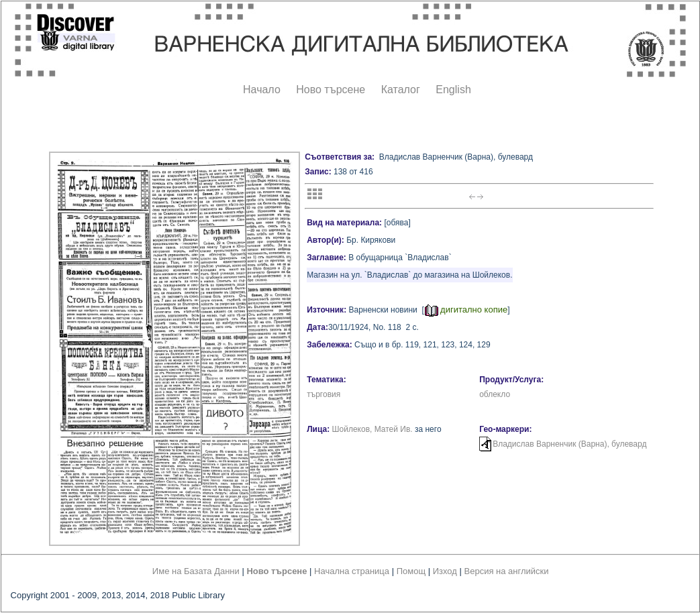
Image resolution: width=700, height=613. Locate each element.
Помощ (411, 571)
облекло (495, 394)
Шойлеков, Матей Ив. (372, 429)
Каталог (401, 90)
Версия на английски (507, 571)
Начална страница (352, 571)
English (453, 90)
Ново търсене (331, 90)
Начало (262, 90)
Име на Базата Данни (196, 571)
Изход (445, 571)
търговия (323, 394)
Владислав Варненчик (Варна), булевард (569, 444)
